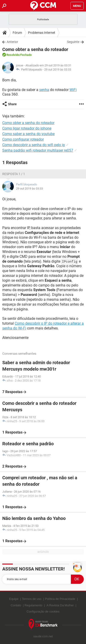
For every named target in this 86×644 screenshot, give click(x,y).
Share (12, 104)
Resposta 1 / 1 (14, 174)
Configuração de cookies (43, 611)
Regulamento (33, 605)
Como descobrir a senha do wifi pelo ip (34, 145)
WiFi (73, 90)
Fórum (17, 33)
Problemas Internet (42, 33)
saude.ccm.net (43, 636)
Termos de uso (32, 599)
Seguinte (73, 42)
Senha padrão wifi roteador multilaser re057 (38, 150)
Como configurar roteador (23, 139)
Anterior (12, 42)
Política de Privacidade (60, 599)
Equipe (14, 599)
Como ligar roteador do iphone (27, 128)
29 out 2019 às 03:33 (58, 70)
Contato (16, 605)
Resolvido (13, 55)
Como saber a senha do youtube (28, 134)
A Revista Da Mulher (60, 605)
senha (44, 90)
